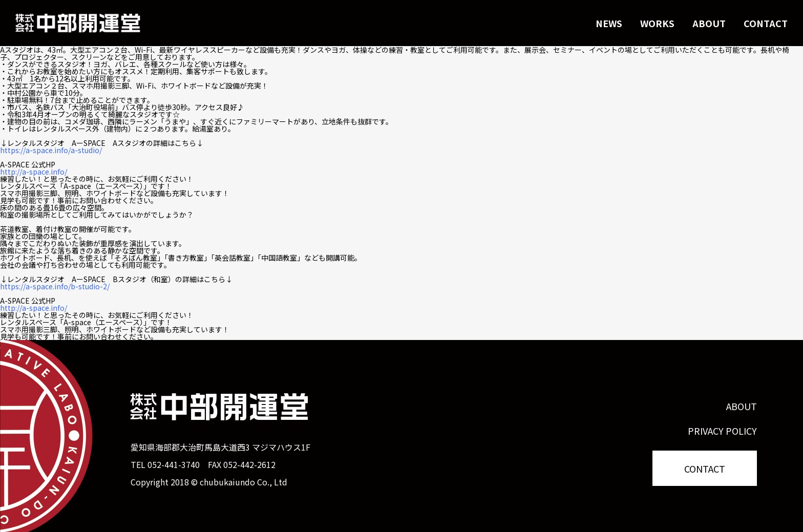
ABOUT (709, 23)
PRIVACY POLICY (722, 431)
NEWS (609, 23)
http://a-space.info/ (34, 172)
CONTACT (766, 23)
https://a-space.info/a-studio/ (51, 150)
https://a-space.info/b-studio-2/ (55, 286)
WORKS (657, 23)
